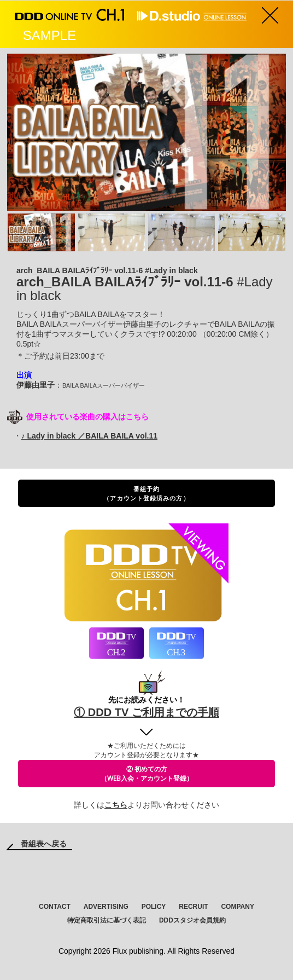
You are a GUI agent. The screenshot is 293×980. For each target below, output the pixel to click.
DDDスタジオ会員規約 (192, 920)
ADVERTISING (106, 907)
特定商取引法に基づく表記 (107, 920)
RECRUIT (193, 907)
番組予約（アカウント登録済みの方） (146, 493)
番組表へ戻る (44, 844)
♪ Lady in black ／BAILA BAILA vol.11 (89, 436)
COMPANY (237, 907)
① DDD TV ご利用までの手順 (146, 712)
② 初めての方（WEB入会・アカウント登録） (147, 774)
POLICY (154, 907)
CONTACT (55, 907)
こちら (116, 805)
